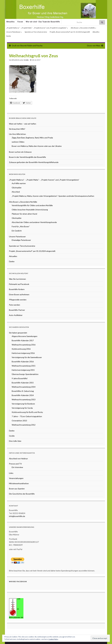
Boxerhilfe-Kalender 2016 (23, 362)
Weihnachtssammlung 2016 (24, 345)
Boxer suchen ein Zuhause (20, 152)
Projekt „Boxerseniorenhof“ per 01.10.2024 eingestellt (70, 32)
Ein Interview (17, 467)
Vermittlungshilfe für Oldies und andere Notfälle (32, 205)
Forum (20, 22)
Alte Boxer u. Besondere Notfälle (83, 28)
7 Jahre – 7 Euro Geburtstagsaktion (27, 416)
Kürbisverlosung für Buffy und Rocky (27, 412)
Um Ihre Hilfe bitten (17, 134)
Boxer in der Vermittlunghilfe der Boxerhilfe (27, 157)
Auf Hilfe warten (19, 183)
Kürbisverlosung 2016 (21, 349)
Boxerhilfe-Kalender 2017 (23, 340)
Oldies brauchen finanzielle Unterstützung (30, 210)
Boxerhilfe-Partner (17, 310)
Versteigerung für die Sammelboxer (27, 357)
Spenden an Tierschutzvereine (36, 32)
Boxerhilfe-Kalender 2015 (23, 383)
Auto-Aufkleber (16, 315)
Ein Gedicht (17, 231)
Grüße (26, 60)
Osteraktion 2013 (19, 421)
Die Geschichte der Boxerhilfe (22, 494)
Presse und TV (15, 464)
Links (11, 473)
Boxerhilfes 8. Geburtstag (23, 391)
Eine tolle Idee (15, 441)
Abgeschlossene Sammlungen (25, 336)
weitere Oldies (18, 142)
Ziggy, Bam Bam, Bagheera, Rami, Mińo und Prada (32, 138)
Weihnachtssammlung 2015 (24, 366)
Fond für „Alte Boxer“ (21, 226)
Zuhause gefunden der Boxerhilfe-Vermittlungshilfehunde (34, 162)
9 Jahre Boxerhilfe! (20, 378)
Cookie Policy (53, 639)
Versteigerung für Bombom (23, 404)
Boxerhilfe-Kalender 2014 (23, 395)
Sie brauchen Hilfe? (17, 129)
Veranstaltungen (16, 478)
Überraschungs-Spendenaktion (25, 374)
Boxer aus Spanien (17, 489)
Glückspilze (17, 188)
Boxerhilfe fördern (17, 289)
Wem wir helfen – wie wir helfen (23, 124)
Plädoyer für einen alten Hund (24, 214)
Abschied (16, 192)
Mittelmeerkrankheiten (19, 483)
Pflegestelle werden (18, 300)
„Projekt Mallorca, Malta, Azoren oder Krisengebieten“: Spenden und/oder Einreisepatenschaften (53, 196)
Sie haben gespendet (18, 333)
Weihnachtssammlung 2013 (24, 399)
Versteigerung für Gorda (22, 408)
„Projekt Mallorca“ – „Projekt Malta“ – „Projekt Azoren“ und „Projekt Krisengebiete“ (37, 28)
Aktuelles (10, 22)
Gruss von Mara (94, 46)
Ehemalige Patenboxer (21, 240)
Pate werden (15, 305)
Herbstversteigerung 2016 (23, 353)
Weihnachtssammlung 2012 (24, 425)
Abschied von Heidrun (18, 459)
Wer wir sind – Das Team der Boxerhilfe (43, 22)
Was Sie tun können (17, 279)
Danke (9, 36)
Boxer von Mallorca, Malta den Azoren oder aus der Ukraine (37, 146)
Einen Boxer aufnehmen (19, 294)
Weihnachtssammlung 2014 (24, 387)
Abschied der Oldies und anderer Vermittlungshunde (34, 222)
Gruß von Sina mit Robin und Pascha (27, 46)
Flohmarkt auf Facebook (19, 284)
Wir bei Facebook (18, 581)
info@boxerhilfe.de (17, 516)
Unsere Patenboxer (14, 32)
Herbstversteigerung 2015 (23, 370)
